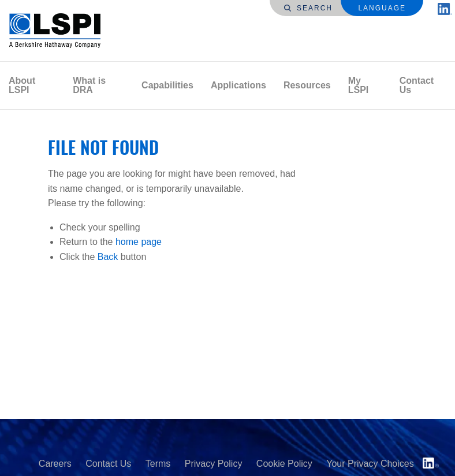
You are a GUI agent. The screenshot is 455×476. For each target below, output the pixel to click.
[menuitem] (32, 85)
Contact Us (417, 85)
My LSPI (359, 85)
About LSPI (22, 85)
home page (139, 242)
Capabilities (167, 85)
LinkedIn (431, 463)
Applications (238, 85)
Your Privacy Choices (370, 464)
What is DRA (89, 85)
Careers (55, 464)
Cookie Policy (284, 464)
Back (108, 257)
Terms (158, 464)
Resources (307, 85)
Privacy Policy (214, 464)
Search (308, 8)
